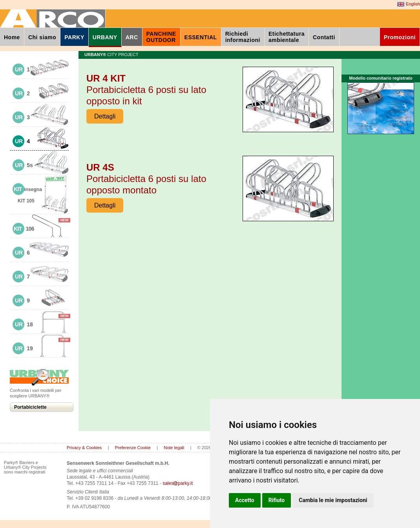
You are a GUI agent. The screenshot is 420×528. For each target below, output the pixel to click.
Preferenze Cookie (133, 448)
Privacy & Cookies (84, 448)
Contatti (324, 37)
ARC (132, 37)
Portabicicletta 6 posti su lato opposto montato (146, 179)
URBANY (105, 37)
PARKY (74, 37)
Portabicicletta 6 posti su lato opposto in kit (146, 90)
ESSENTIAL (201, 37)
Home (12, 37)
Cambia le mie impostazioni (333, 500)
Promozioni (400, 37)
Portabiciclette (30, 407)
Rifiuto (277, 500)
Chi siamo (42, 37)
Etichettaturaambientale (287, 37)
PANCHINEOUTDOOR (161, 37)
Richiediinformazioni (243, 37)
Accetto (245, 500)
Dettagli (105, 116)
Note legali (174, 448)
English (408, 4)
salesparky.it (178, 483)
